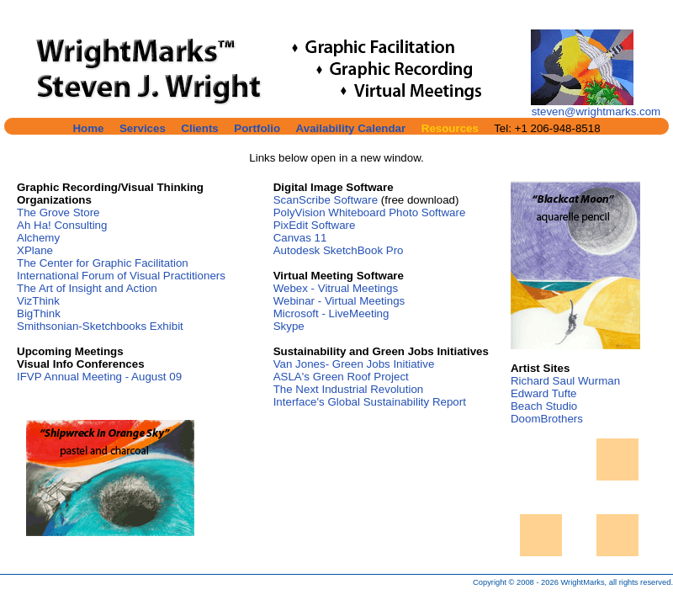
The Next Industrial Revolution (349, 389)
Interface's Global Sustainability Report (370, 402)
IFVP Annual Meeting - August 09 (99, 377)
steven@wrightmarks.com (596, 112)
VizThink (38, 301)
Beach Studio (544, 406)
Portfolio (257, 128)
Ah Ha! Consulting (62, 225)
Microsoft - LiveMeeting (331, 313)
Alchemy (38, 238)
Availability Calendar (351, 128)
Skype (289, 326)
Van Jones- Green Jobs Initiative (354, 364)
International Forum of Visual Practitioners (121, 276)
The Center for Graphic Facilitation (103, 263)
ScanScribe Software (326, 200)
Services (143, 128)
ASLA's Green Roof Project (341, 377)
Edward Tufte (544, 393)
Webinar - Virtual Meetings (339, 301)
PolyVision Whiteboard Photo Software (370, 212)
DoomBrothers (547, 419)
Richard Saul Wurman (565, 381)
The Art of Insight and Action (87, 288)
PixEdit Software (315, 225)
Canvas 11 (300, 238)
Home (88, 128)
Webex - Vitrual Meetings (336, 288)
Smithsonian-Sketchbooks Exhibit (100, 326)
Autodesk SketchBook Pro (339, 250)
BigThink (39, 313)
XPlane (35, 250)
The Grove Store (58, 212)
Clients (199, 128)
